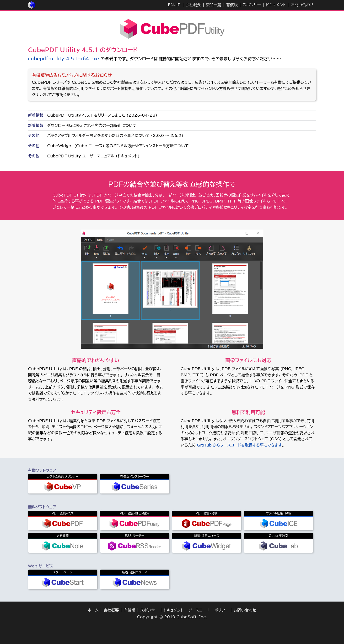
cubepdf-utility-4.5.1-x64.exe (64, 59)
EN (171, 5)
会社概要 (193, 5)
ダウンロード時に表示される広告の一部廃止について (92, 125)
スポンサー (252, 5)
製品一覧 (214, 5)
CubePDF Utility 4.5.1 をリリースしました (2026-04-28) (102, 115)
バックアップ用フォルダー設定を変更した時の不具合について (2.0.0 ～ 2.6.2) (115, 135)
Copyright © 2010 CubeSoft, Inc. (172, 617)
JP (178, 5)
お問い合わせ (302, 5)
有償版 (232, 5)
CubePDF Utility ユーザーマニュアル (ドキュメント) (93, 156)
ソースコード (199, 610)
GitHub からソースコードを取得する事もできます (239, 445)
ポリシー (222, 610)
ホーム (93, 610)
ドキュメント (276, 5)
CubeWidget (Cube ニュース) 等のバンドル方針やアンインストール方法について (118, 146)
